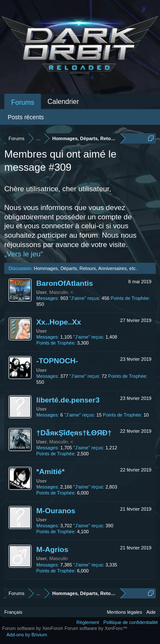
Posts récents (26, 117)
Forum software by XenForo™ (96, 628)
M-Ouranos (56, 511)
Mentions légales (124, 612)
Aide (151, 612)
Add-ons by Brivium (27, 635)
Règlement (88, 622)
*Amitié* (50, 471)
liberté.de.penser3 (68, 400)
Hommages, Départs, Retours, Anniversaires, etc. (85, 268)
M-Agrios (52, 549)
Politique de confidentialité (131, 622)
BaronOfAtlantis (65, 283)
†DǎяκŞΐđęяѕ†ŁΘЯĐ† (74, 433)
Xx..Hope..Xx (59, 322)
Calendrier (63, 102)
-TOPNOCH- (57, 361)
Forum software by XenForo (33, 628)
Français (13, 612)
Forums (23, 102)
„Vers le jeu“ (24, 254)
